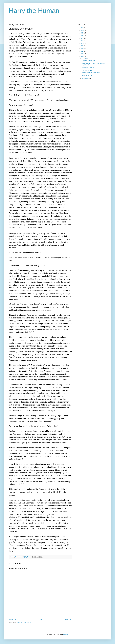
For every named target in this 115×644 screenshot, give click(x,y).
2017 (82, 51)
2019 (82, 46)
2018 (82, 48)
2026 (82, 28)
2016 (82, 54)
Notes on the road (87, 75)
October (85, 59)
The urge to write (87, 70)
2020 (82, 43)
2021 (82, 41)
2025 (82, 30)
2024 (82, 33)
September (86, 79)
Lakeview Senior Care (88, 61)
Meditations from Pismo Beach (91, 73)
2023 (82, 36)
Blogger (65, 634)
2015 (82, 56)
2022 (82, 38)
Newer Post (13, 619)
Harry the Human (34, 11)
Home (41, 619)
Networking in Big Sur (88, 67)
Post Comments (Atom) (24, 622)
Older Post (68, 619)
